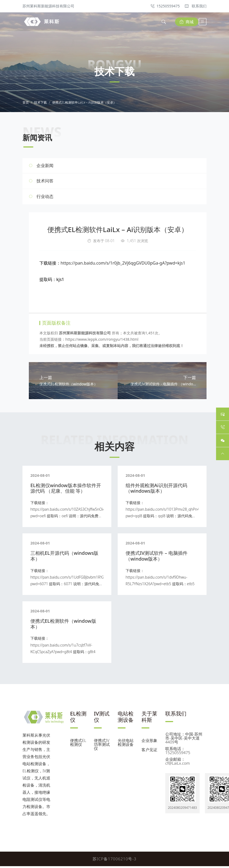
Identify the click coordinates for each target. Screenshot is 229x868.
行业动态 (45, 197)
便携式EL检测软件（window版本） (63, 626)
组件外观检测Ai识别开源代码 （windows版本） (156, 490)
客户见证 (149, 751)
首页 (26, 104)
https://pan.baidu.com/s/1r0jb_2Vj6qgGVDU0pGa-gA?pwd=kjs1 (123, 264)
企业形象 (149, 742)
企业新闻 (45, 166)
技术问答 (45, 182)
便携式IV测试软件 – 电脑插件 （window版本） (157, 558)
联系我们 (196, 6)
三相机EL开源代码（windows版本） (64, 558)
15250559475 (165, 6)
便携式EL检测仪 (78, 744)
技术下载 (40, 104)
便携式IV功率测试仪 (102, 746)
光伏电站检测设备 (126, 744)
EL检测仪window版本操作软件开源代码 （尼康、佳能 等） (66, 490)
